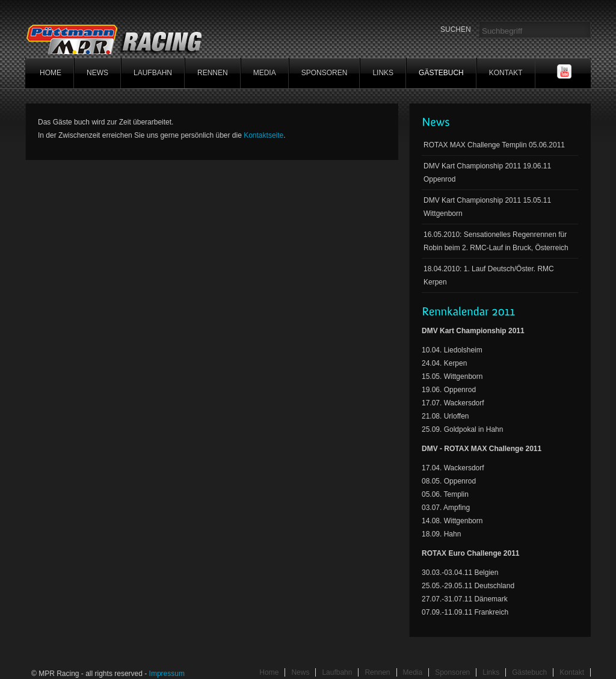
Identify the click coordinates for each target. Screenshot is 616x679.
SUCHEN (456, 29)
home (51, 73)
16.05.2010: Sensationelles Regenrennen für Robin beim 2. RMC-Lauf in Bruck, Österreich (496, 241)
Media (265, 73)
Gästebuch (441, 73)
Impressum (167, 674)
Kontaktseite (263, 135)
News (97, 73)
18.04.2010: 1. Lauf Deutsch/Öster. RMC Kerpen (489, 275)
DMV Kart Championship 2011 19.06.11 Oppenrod (487, 173)
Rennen (213, 73)
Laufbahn (153, 73)
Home (269, 672)
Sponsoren (325, 73)
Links (383, 73)
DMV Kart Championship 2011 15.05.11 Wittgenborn (487, 207)
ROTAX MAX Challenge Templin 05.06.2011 (494, 145)
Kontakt (506, 73)
